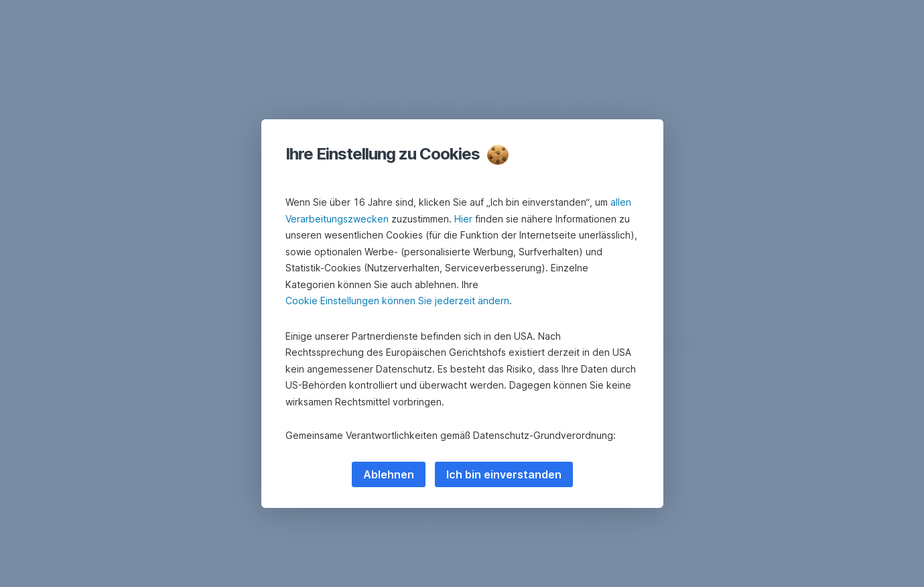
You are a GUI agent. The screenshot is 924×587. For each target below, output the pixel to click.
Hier (463, 219)
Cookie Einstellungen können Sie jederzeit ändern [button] (397, 301)
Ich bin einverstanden (504, 474)
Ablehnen (389, 474)
